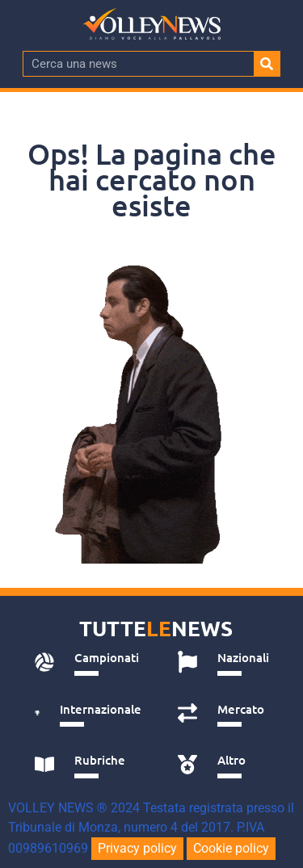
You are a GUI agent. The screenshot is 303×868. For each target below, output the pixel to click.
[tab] (88, 662)
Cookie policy (231, 848)
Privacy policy (137, 848)
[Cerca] (267, 64)
